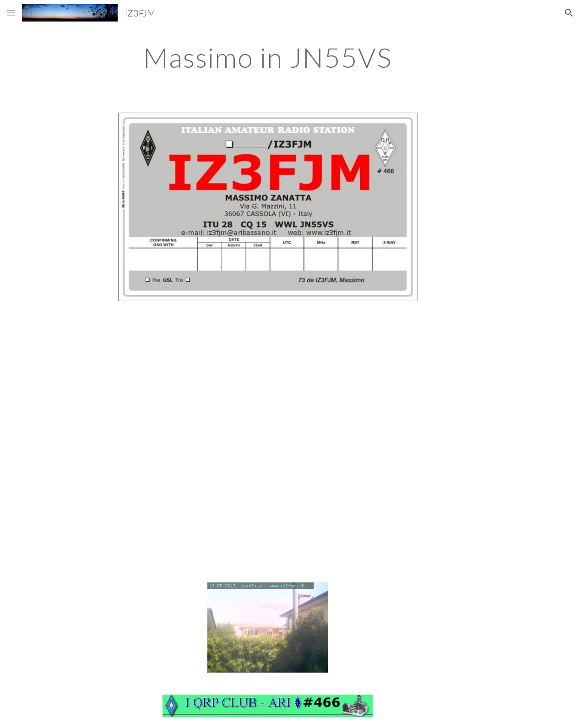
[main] (268, 57)
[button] (11, 13)
